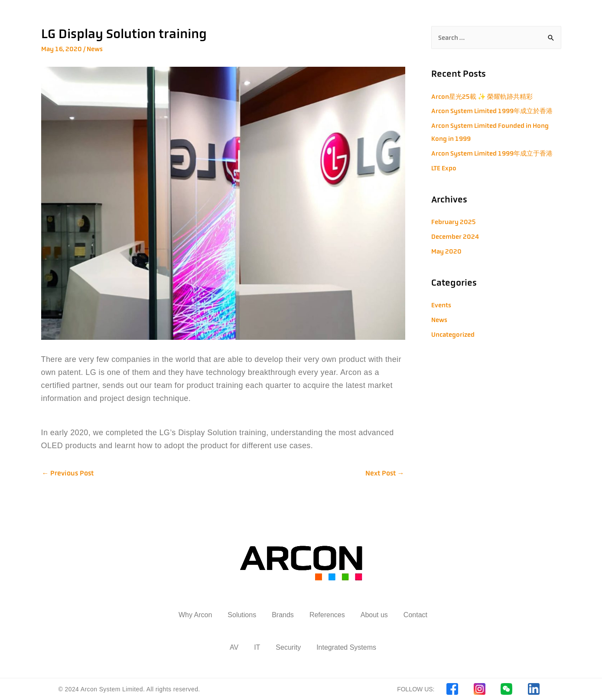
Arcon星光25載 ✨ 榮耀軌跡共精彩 (482, 96)
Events (441, 305)
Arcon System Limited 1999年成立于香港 (492, 153)
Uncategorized (453, 334)
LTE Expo (444, 168)
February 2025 (454, 222)
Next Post (385, 473)
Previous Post (68, 473)
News (95, 49)
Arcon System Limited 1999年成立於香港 (492, 111)
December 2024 (455, 236)
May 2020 (446, 251)
